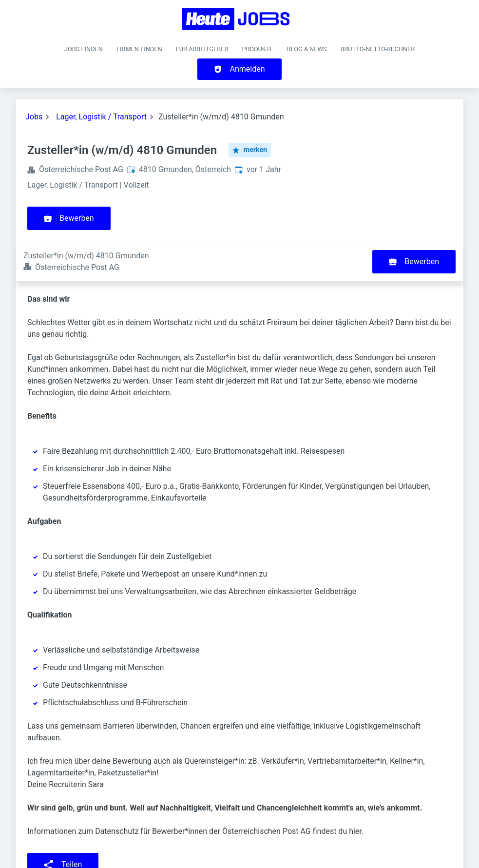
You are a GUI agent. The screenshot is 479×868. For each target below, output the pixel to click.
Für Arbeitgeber (202, 49)
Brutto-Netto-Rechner (377, 49)
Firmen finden (139, 49)
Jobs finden (84, 49)
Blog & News (307, 49)
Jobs (34, 117)
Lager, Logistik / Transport (101, 117)
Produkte (257, 49)
